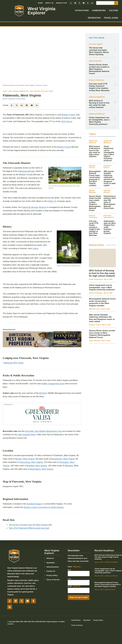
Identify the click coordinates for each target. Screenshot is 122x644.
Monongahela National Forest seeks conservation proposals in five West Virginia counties (95, 178)
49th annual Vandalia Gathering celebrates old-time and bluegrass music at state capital (110, 178)
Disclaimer (87, 620)
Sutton (35, 249)
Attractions (82, 10)
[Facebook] (71, 3)
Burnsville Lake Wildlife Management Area (44, 431)
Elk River (43, 393)
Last (69, 579)
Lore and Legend (96, 44)
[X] (79, 3)
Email (74, 586)
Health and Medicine (97, 97)
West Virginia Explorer (42, 11)
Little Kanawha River (27, 435)
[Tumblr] (88, 3)
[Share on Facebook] (12, 105)
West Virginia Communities (18, 91)
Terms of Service (53, 580)
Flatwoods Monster (26, 171)
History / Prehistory (96, 80)
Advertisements (53, 567)
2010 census (66, 121)
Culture (114, 10)
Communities (99, 10)
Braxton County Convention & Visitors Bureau (44, 507)
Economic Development (109, 216)
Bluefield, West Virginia (37, 466)
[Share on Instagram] (27, 105)
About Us (49, 3)
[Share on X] (17, 105)
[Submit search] (116, 3)
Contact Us (51, 571)
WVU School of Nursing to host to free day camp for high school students (99, 104)
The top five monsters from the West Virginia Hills (30, 525)
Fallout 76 (52, 201)
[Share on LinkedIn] (22, 105)
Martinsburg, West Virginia (42, 469)
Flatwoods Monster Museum (34, 207)
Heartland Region (34, 504)
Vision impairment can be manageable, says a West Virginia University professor (99, 121)
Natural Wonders (95, 61)
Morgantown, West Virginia (63, 459)
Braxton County (68, 115)
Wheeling (69, 466)
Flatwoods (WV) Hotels (13, 363)
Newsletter (62, 3)
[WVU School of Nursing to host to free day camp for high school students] (102, 258)
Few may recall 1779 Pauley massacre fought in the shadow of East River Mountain (99, 87)
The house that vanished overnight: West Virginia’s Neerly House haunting (99, 51)
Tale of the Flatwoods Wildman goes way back (29, 528)
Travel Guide (111, 18)
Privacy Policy (52, 575)
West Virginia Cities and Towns (42, 91)
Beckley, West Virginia (25, 459)
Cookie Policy (76, 620)
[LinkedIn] (92, 3)
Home (40, 3)
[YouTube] (84, 3)
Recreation (94, 18)
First (69, 570)
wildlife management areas (53, 384)
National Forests (92, 167)
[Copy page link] (37, 105)
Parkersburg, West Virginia (31, 462)
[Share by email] (32, 105)
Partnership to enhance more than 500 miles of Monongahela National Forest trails (110, 202)
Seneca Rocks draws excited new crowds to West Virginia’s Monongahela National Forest (99, 69)
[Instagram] (75, 3)
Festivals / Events (108, 167)
